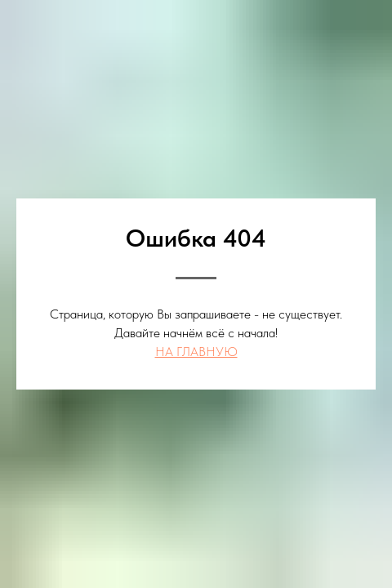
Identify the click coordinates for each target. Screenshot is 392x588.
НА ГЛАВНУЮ (196, 352)
